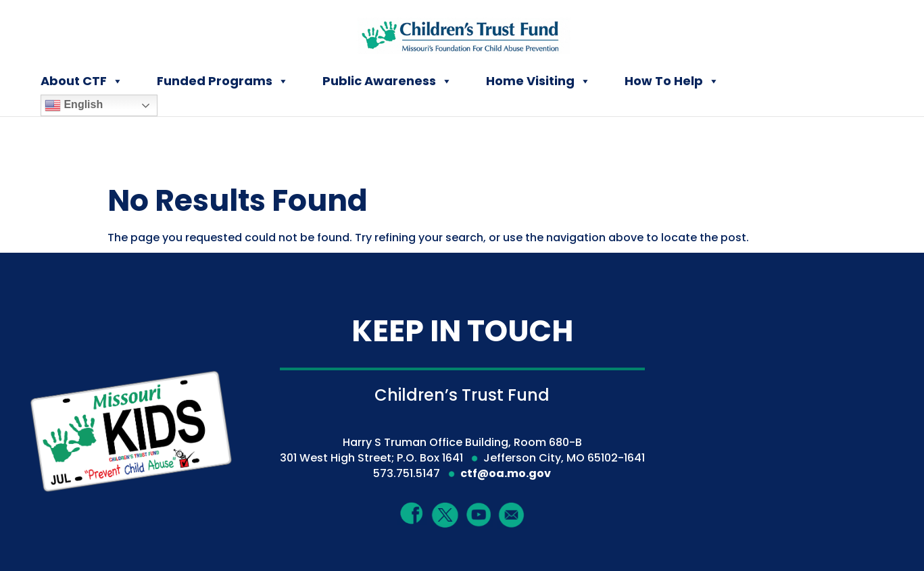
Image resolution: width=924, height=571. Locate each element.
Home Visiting (538, 81)
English (74, 105)
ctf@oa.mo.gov (506, 473)
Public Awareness (387, 81)
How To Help (672, 81)
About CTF (82, 81)
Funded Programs (223, 81)
